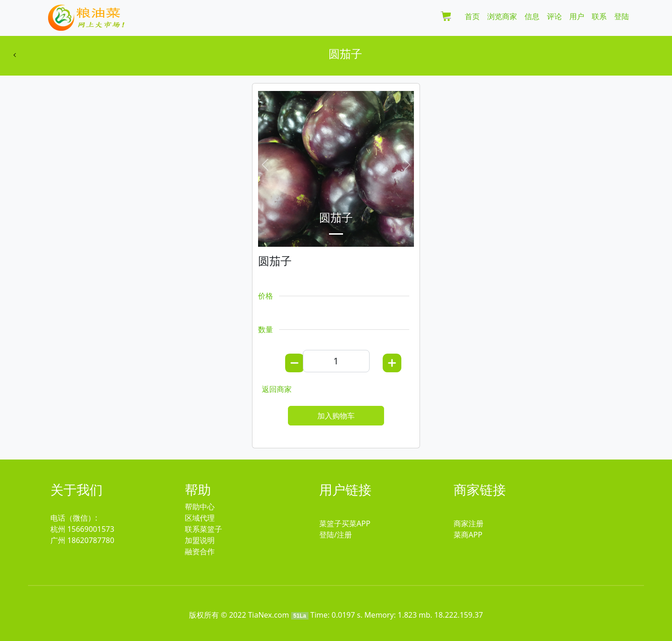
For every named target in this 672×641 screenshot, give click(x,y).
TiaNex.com (268, 615)
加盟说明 (200, 540)
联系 (599, 16)
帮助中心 (200, 507)
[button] (265, 165)
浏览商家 (502, 16)
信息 (532, 16)
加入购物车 (336, 416)
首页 (472, 16)
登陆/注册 (336, 535)
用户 (577, 16)
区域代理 (200, 518)
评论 (554, 16)
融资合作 (200, 551)
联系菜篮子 (203, 529)
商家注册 (469, 523)
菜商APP (468, 535)
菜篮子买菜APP (345, 523)
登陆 (622, 16)
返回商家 (277, 389)
